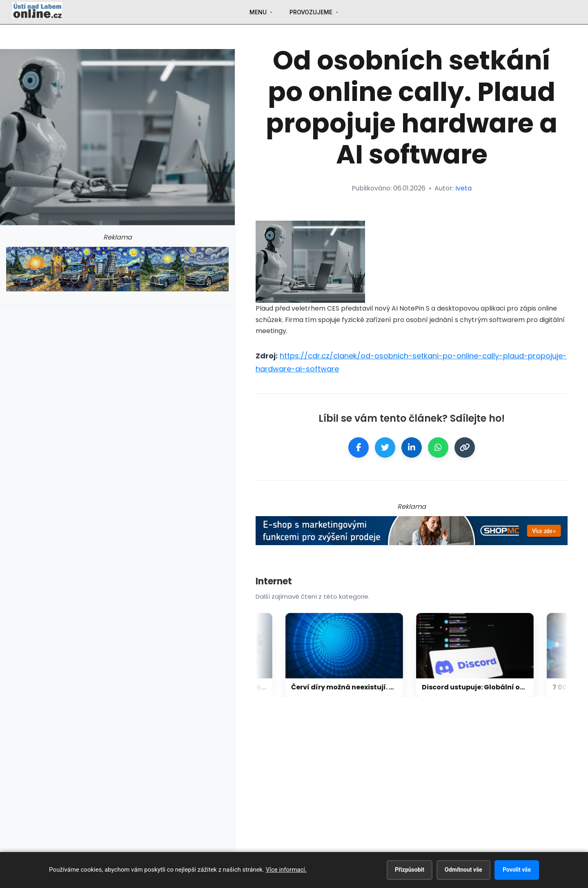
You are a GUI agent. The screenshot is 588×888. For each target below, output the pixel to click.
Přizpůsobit (410, 870)
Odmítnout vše (463, 870)
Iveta (463, 188)
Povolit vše (517, 870)
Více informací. (286, 870)
